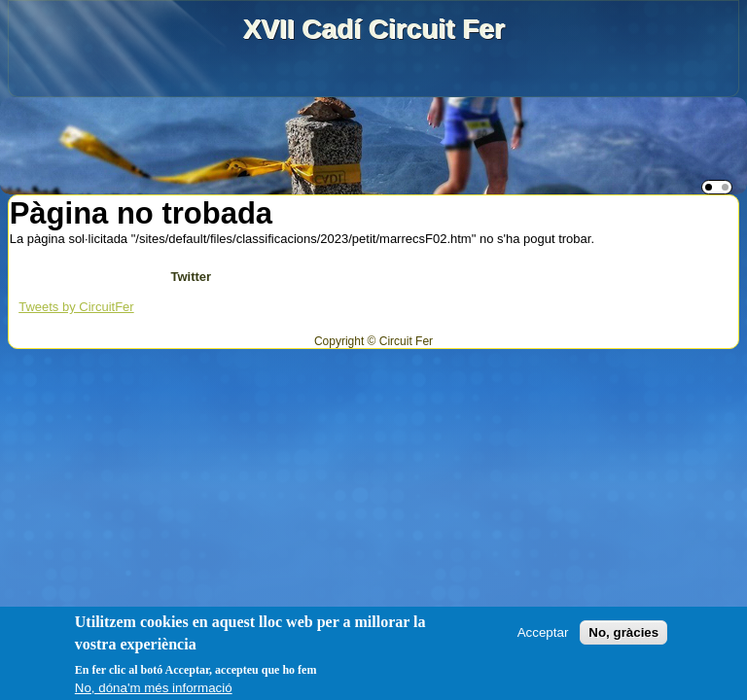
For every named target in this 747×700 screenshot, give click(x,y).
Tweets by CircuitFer (76, 307)
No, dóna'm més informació (154, 688)
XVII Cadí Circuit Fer (373, 29)
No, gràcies (623, 632)
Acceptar (543, 632)
